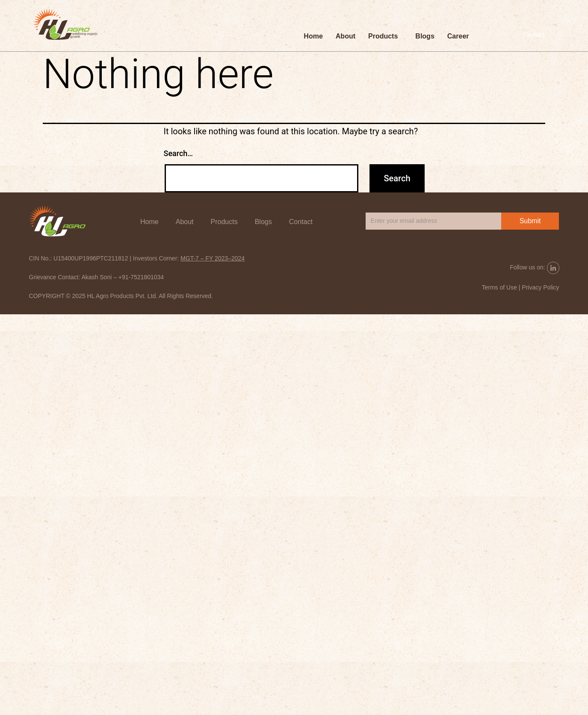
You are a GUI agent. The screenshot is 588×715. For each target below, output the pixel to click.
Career (458, 37)
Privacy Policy (540, 287)
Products (383, 37)
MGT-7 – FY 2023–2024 (213, 258)
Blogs (425, 37)
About (346, 37)
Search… (179, 153)
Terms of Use (499, 287)
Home (313, 37)
